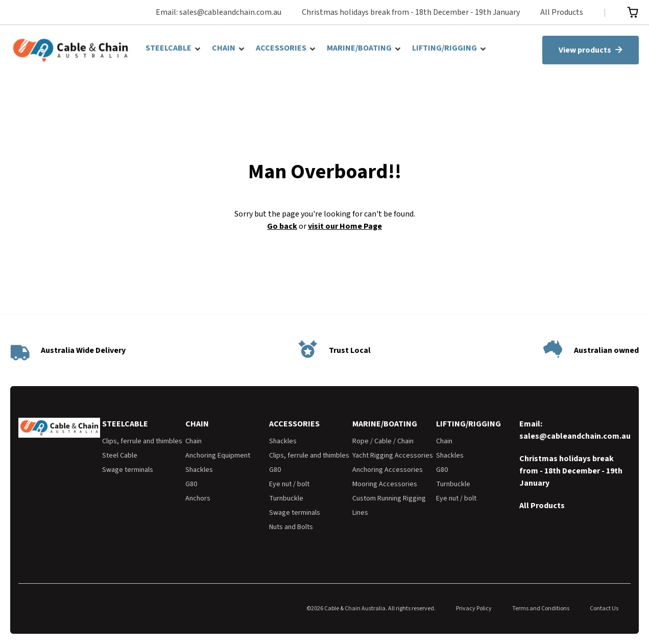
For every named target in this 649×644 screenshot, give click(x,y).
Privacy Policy (474, 609)
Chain (194, 441)
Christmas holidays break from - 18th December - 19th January (411, 12)
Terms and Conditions (541, 609)
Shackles (199, 470)
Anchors (198, 498)
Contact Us (604, 609)
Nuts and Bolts (291, 527)
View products (591, 50)
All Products (562, 12)
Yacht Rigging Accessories (393, 456)
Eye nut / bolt (289, 484)
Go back (282, 226)
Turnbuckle (286, 498)
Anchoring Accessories (388, 470)
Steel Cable (120, 456)
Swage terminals (128, 470)
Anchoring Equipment (218, 456)
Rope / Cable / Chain (383, 441)
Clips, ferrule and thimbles (142, 441)
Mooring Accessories (385, 484)
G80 (191, 484)
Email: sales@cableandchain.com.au (219, 12)
